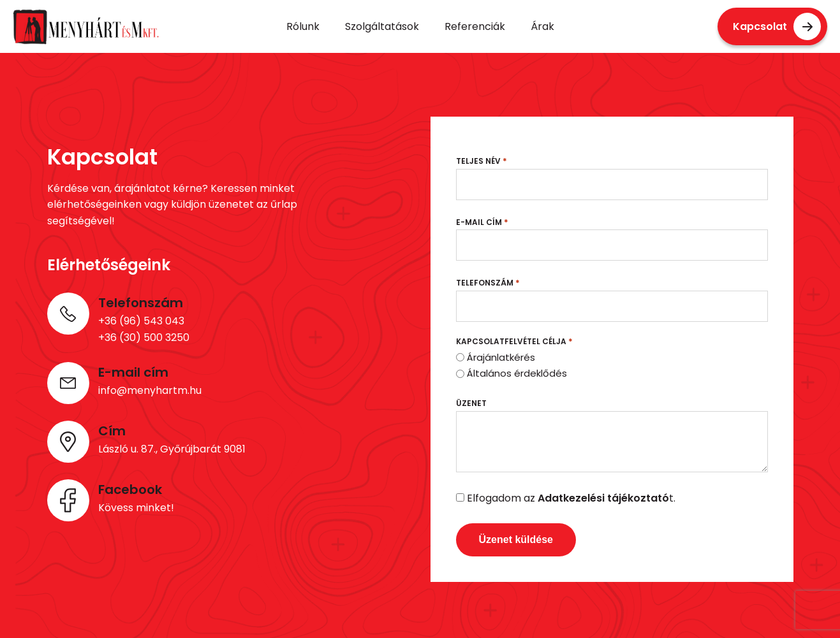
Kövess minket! (136, 508)
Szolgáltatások (382, 26)
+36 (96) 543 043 (141, 321)
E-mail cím (482, 222)
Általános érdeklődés (517, 373)
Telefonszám (488, 283)
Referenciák (475, 26)
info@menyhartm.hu (150, 390)
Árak (542, 26)
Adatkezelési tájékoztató (603, 498)
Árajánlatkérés (501, 357)
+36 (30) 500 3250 (144, 337)
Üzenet (471, 403)
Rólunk (303, 26)
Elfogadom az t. (571, 498)
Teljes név (482, 161)
